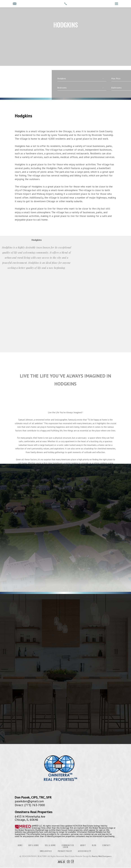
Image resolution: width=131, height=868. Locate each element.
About (83, 845)
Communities (68, 845)
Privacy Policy (65, 851)
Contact (106, 845)
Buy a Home (34, 845)
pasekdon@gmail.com (29, 801)
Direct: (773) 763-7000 (30, 805)
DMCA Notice (46, 851)
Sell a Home (50, 845)
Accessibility (85, 851)
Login (66, 847)
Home (20, 845)
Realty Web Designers (102, 856)
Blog (94, 845)
